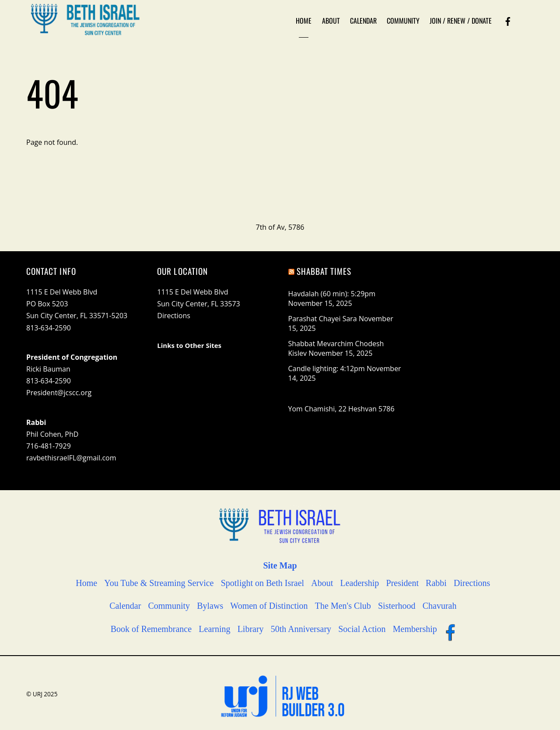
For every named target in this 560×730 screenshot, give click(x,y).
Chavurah (440, 606)
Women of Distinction (269, 606)
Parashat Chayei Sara (323, 319)
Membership (415, 629)
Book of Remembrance (151, 629)
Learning (214, 629)
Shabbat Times (324, 271)
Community (403, 21)
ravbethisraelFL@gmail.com (71, 458)
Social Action (362, 629)
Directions (174, 316)
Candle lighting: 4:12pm (327, 369)
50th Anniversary (301, 629)
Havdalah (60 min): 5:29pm (332, 294)
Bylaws (210, 606)
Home (304, 21)
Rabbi (436, 583)
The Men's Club (343, 606)
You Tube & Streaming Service (159, 583)
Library (251, 629)
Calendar (363, 21)
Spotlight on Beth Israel (263, 583)
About (331, 21)
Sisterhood (397, 606)
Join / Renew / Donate (461, 21)
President (402, 583)
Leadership (360, 583)
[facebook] (508, 20)
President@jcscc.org (59, 393)
